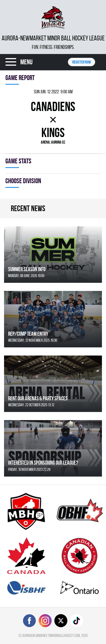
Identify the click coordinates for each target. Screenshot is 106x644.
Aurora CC (58, 142)
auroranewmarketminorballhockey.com (51, 635)
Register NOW (82, 62)
